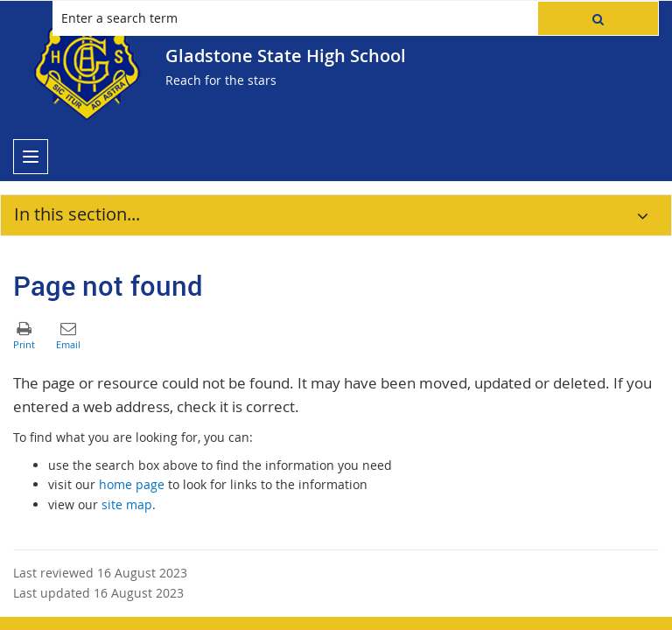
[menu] (31, 157)
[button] (598, 18)
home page (132, 484)
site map (127, 504)
